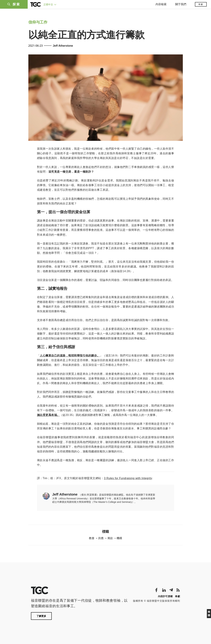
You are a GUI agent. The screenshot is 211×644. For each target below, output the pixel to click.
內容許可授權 (165, 596)
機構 (119, 538)
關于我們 (181, 4)
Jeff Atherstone (63, 46)
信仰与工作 (38, 22)
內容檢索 (161, 4)
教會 (92, 538)
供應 (101, 538)
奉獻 (201, 4)
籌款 (110, 538)
